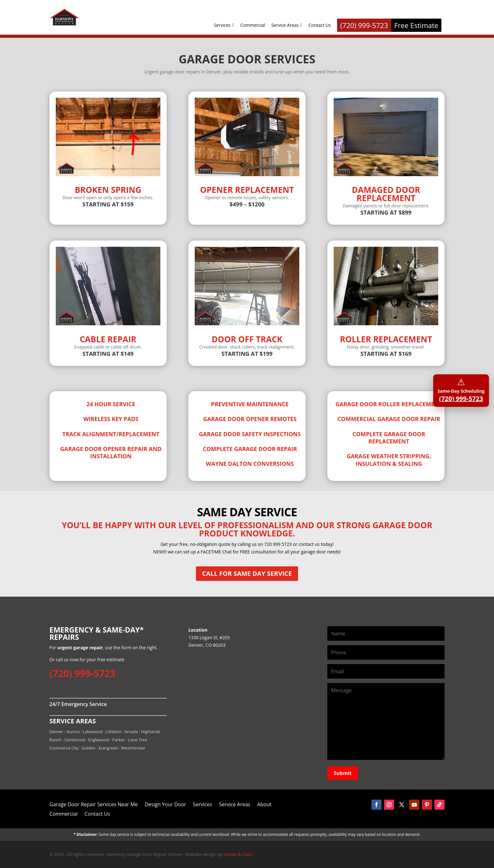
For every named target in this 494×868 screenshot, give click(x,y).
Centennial (75, 740)
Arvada (131, 732)
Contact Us (320, 25)
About (264, 804)
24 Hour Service (111, 404)
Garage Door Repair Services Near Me (94, 804)
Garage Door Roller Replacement (389, 404)
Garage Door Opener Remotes (250, 419)
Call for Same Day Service (247, 573)
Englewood (99, 740)
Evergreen (108, 748)
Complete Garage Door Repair (250, 449)
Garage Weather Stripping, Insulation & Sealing (389, 460)
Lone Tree (137, 740)
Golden (89, 748)
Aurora (73, 732)
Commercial (253, 25)
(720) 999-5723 (82, 673)
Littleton (113, 732)
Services (224, 25)
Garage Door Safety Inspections (250, 434)
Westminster (133, 748)
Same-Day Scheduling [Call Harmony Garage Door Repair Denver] (461, 389)
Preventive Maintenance (250, 404)
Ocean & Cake (238, 854)
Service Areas (287, 25)
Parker (118, 740)
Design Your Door (165, 804)
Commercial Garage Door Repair (389, 419)
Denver (56, 732)
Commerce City (64, 748)
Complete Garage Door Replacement (389, 438)
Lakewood (93, 732)
